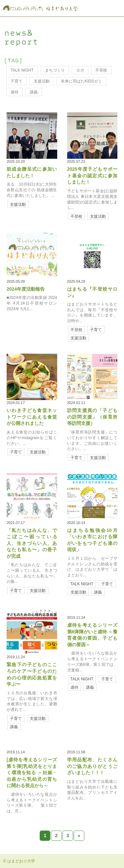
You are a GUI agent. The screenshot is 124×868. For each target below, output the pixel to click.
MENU (115, 8)
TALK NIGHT (22, 70)
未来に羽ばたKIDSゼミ (81, 81)
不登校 (101, 70)
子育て (17, 81)
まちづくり (55, 70)
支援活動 (42, 81)
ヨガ (80, 70)
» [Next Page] (79, 836)
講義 (34, 92)
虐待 (15, 92)
